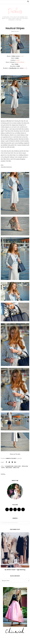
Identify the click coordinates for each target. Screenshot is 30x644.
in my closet (18, 466)
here (21, 56)
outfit (3, 468)
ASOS (18, 60)
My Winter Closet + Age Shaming (15, 570)
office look (25, 466)
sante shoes (9, 468)
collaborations (9, 466)
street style (16, 468)
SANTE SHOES (20, 62)
